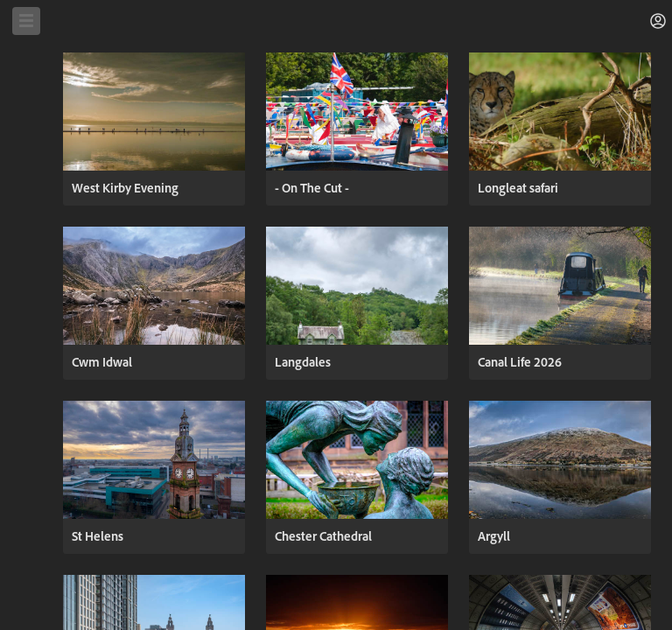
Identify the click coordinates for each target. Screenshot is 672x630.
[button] (658, 21)
